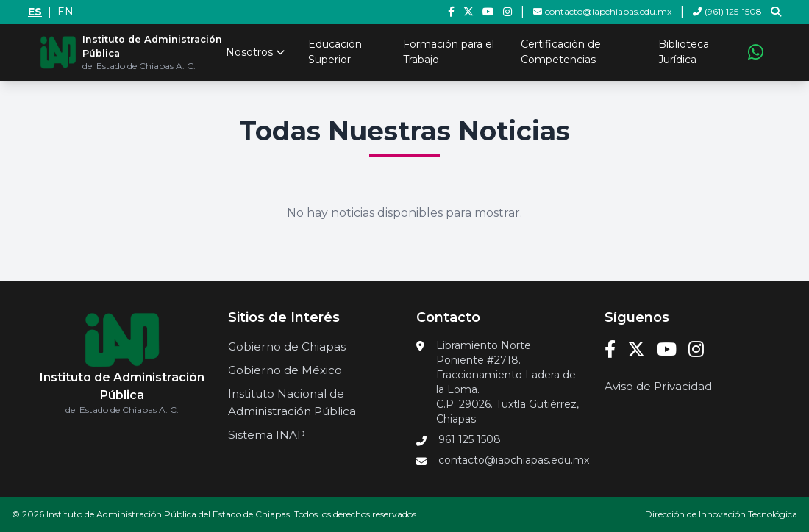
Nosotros (255, 52)
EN (65, 12)
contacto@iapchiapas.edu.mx (602, 11)
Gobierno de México (285, 370)
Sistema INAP (267, 435)
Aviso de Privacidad (658, 386)
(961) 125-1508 (727, 11)
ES (35, 12)
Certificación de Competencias (561, 52)
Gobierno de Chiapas (287, 346)
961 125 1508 (470, 439)
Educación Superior (335, 52)
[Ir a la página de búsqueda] (776, 12)
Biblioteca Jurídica (684, 52)
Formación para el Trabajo (449, 52)
